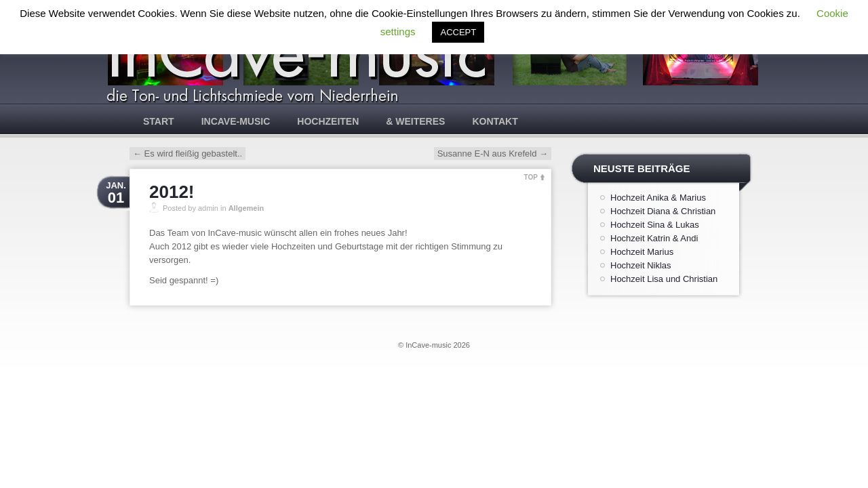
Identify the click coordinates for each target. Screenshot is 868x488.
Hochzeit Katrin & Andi (654, 238)
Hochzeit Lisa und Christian (664, 279)
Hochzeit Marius (642, 252)
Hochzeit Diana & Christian (663, 211)
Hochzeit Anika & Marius (658, 198)
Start (159, 121)
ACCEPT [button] (458, 32)
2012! (172, 192)
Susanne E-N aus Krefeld (493, 154)
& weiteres (415, 121)
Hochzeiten (328, 121)
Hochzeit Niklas (641, 265)
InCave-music (236, 121)
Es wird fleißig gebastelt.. (188, 154)
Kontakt (495, 121)
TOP (531, 177)
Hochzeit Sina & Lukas (655, 225)
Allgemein (246, 208)
